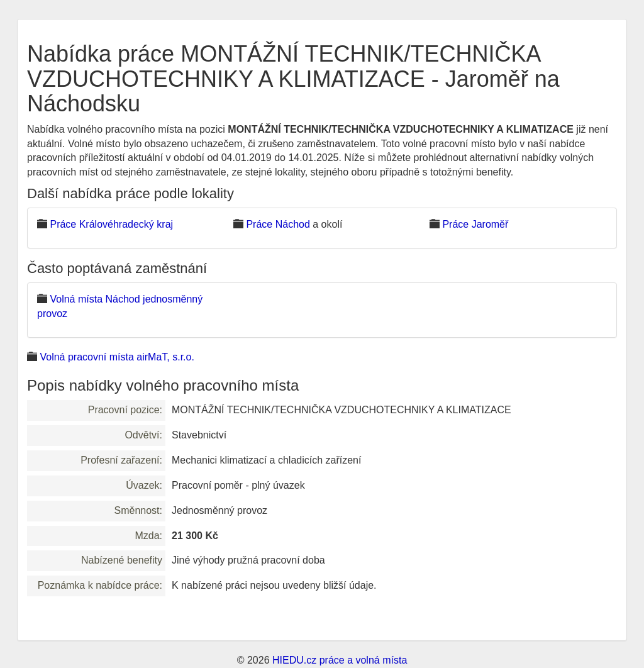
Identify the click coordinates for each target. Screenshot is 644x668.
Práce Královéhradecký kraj (111, 224)
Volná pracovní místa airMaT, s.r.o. (117, 357)
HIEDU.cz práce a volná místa (340, 660)
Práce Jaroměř (475, 224)
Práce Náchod (278, 224)
